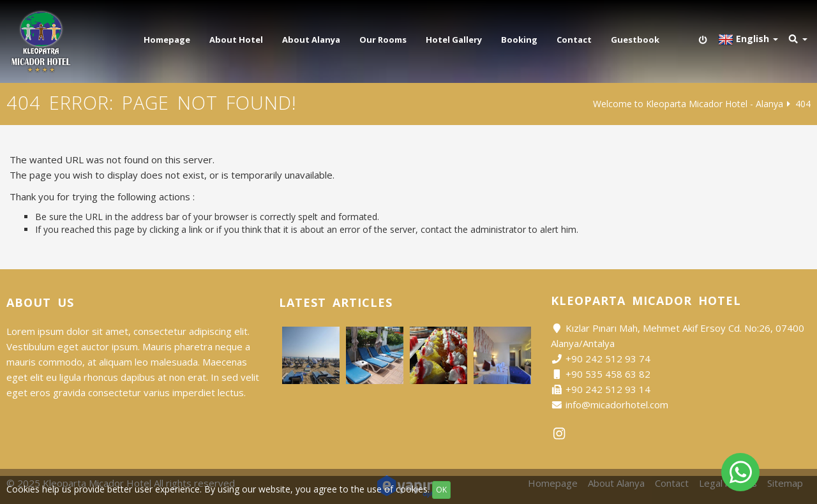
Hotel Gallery (454, 40)
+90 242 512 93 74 (608, 359)
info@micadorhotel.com (617, 404)
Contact (574, 40)
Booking (519, 40)
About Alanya (311, 40)
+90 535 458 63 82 (608, 374)
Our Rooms (383, 40)
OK (441, 490)
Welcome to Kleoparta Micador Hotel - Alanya (688, 104)
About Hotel (236, 40)
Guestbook (635, 40)
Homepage (167, 40)
